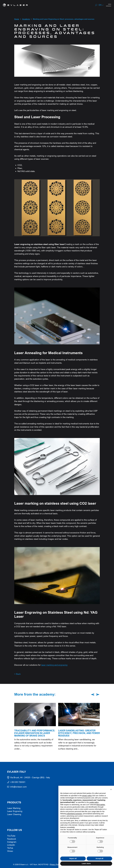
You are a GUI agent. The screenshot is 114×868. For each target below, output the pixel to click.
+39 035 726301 (18, 782)
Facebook (12, 839)
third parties (101, 805)
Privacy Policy (55, 865)
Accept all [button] (99, 858)
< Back (17, 674)
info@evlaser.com (18, 787)
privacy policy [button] (87, 796)
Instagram (12, 842)
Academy (26, 19)
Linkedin (11, 845)
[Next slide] (98, 694)
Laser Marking (14, 808)
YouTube (11, 836)
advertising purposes (74, 814)
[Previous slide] (93, 694)
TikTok (10, 848)
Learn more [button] (86, 863)
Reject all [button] (73, 858)
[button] (101, 5)
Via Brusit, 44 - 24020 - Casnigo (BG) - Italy (30, 778)
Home (17, 19)
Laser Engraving (15, 811)
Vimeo (10, 851)
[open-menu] (109, 5)
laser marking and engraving (54, 665)
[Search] (96, 5)
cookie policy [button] (94, 802)
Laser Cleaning (14, 814)
